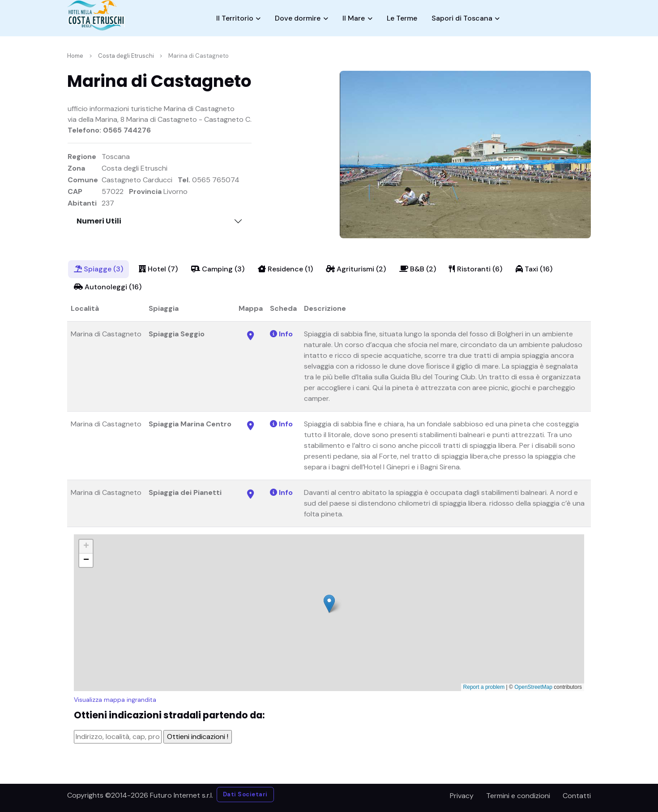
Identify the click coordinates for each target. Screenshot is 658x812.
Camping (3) (218, 269)
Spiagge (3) (98, 269)
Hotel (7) (158, 269)
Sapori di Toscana (462, 18)
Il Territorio (235, 18)
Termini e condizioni (518, 796)
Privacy (462, 796)
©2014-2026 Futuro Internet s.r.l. (159, 795)
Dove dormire (298, 18)
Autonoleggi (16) (108, 287)
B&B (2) (418, 269)
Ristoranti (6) (476, 269)
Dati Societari (245, 794)
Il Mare (354, 18)
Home (75, 56)
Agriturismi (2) (356, 269)
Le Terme (402, 18)
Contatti (577, 796)
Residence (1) (285, 269)
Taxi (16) (534, 269)
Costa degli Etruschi (126, 56)
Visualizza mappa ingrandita (115, 700)
